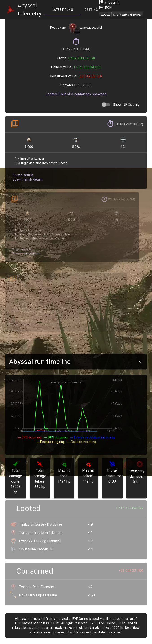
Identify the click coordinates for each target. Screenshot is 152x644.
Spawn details (22, 172)
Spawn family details (27, 176)
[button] (76, 362)
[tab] (63, 10)
